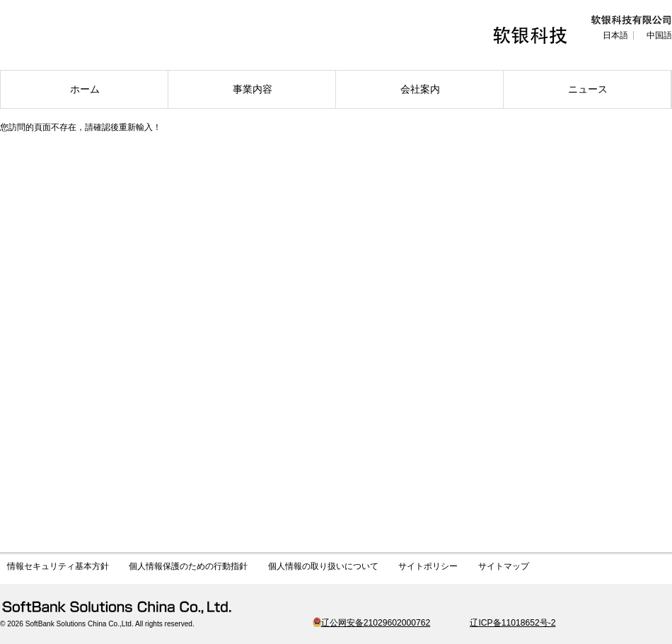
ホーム (85, 89)
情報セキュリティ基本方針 (58, 566)
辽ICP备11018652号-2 (512, 623)
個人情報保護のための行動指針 (188, 566)
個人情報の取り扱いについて (323, 566)
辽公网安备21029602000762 (372, 623)
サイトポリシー (428, 566)
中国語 (659, 35)
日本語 (615, 35)
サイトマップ (504, 566)
